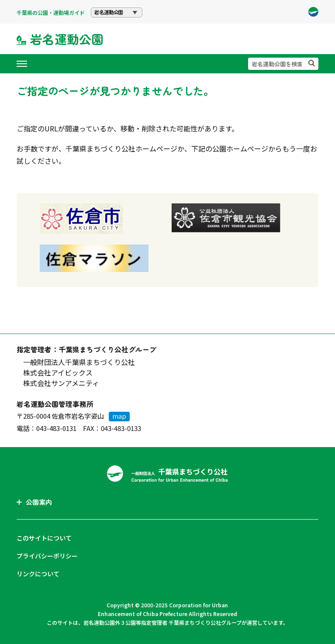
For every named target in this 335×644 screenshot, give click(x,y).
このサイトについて (44, 538)
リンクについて (38, 574)
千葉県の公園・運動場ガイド (51, 12)
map (119, 416)
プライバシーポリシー (47, 556)
